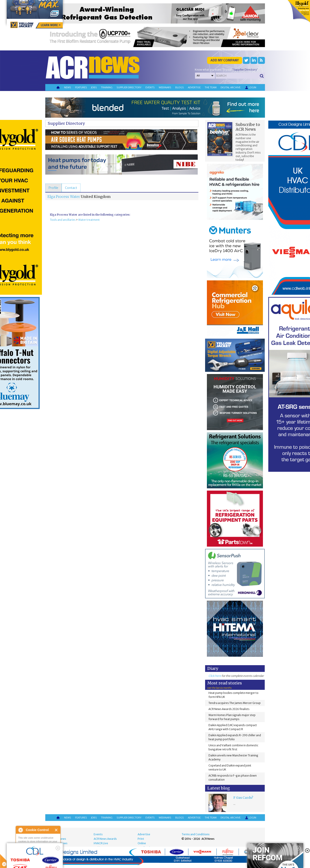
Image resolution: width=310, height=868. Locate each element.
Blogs (180, 87)
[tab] (53, 188)
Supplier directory (129, 87)
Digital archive (231, 87)
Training (107, 87)
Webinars (165, 87)
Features (81, 87)
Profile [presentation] (53, 188)
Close (56, 830)
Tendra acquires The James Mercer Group (235, 703)
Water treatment (89, 220)
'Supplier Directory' (245, 70)
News (68, 87)
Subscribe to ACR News (248, 127)
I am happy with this (38, 851)
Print (141, 839)
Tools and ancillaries (63, 220)
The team (211, 87)
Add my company (225, 60)
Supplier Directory (66, 123)
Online (142, 843)
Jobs (94, 87)
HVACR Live (101, 843)
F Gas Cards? (243, 798)
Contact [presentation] (71, 188)
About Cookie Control (20, 830)
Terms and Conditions (196, 834)
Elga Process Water (64, 197)
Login (250, 88)
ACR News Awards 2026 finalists (229, 709)
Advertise (194, 87)
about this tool (51, 857)
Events (150, 87)
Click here (215, 676)
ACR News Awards (105, 839)
